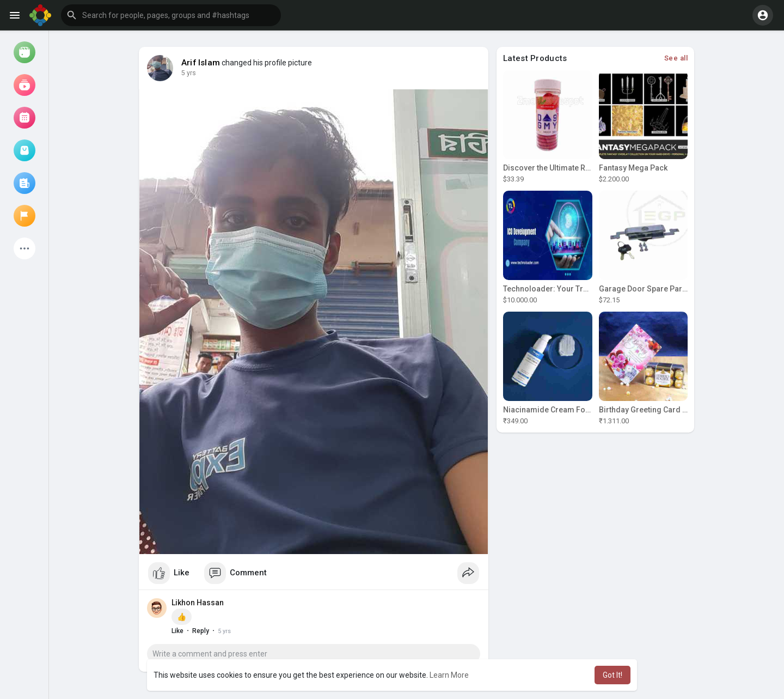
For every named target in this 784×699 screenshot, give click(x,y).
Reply (201, 631)
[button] (171, 15)
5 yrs (189, 73)
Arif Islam (201, 63)
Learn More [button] (449, 675)
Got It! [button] (612, 675)
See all (676, 58)
